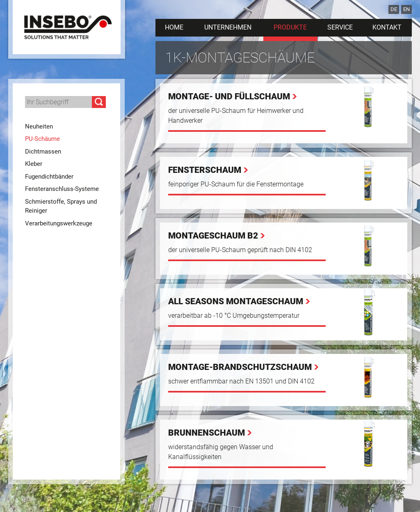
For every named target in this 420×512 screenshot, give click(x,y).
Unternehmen (228, 27)
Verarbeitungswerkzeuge (59, 223)
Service (340, 27)
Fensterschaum (205, 170)
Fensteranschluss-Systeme (62, 189)
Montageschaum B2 (213, 236)
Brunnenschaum (207, 433)
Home (174, 27)
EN (406, 9)
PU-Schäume (42, 139)
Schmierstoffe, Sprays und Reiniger (61, 206)
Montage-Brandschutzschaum (240, 367)
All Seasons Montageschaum (236, 301)
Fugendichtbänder (49, 177)
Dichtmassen (43, 152)
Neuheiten (39, 126)
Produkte (290, 27)
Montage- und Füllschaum (229, 96)
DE (394, 9)
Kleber (34, 164)
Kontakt (387, 27)
